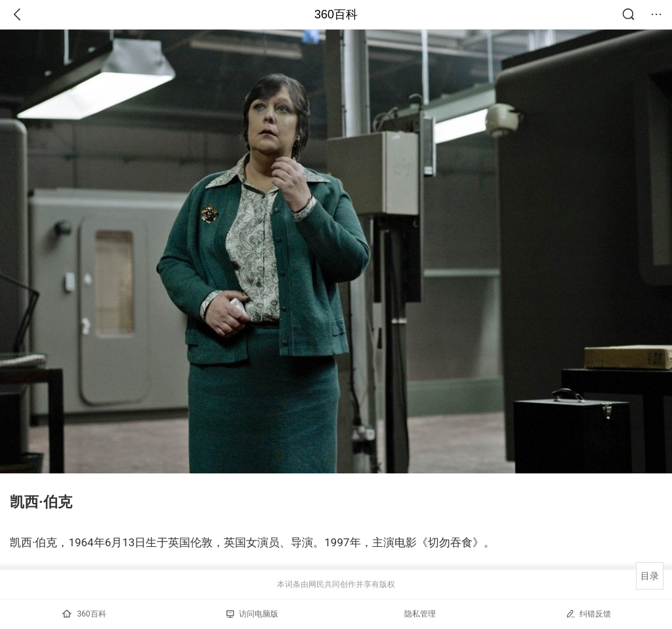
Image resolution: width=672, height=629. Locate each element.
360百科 (336, 14)
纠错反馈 (588, 614)
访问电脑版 (252, 614)
